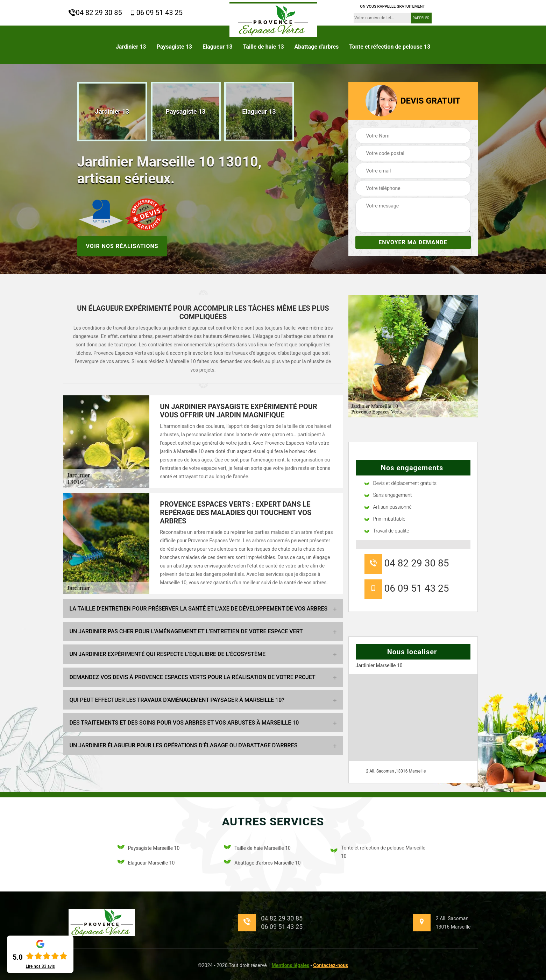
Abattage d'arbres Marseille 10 (262, 863)
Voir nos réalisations (122, 246)
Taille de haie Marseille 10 (257, 848)
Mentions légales (291, 965)
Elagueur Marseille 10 (146, 863)
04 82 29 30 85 (95, 13)
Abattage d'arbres (317, 47)
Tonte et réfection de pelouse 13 (390, 47)
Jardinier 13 (131, 47)
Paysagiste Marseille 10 (149, 848)
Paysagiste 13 (174, 47)
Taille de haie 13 (264, 47)
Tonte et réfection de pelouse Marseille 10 (378, 852)
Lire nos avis (40, 966)
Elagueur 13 (218, 47)
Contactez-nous (331, 965)
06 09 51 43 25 (156, 13)
